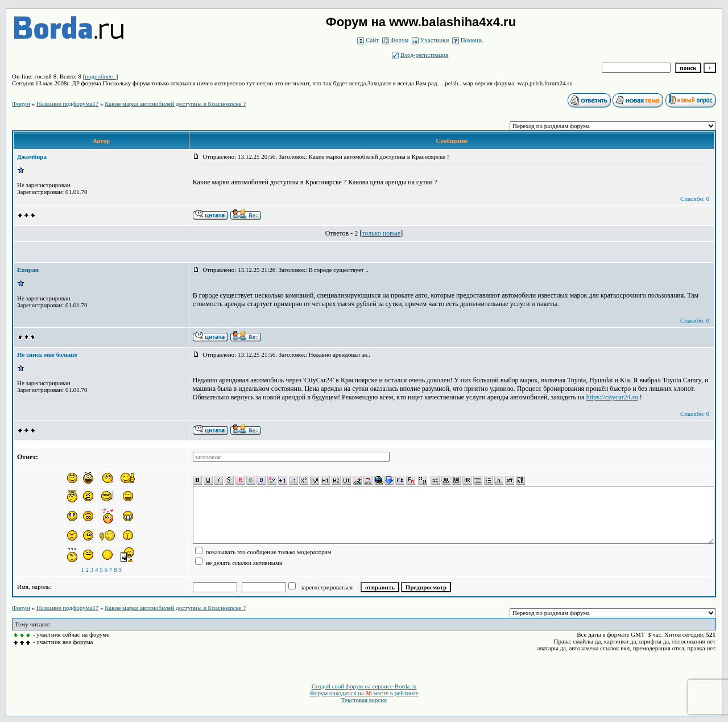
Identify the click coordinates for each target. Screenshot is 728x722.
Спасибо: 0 (695, 199)
